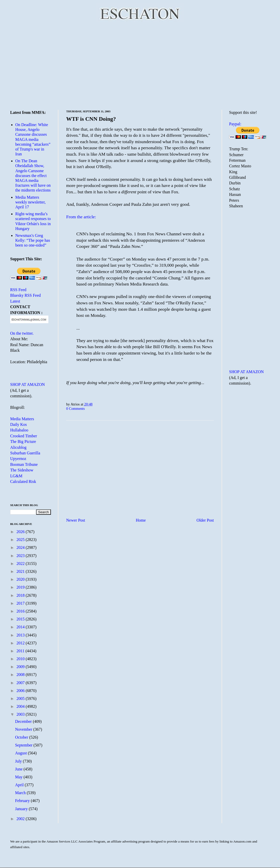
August (21, 753)
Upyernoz (18, 459)
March (21, 793)
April (20, 785)
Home (141, 520)
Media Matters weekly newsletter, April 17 (30, 202)
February (23, 801)
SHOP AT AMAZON (27, 384)
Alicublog (18, 447)
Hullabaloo (19, 430)
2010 (21, 659)
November (24, 729)
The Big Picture (23, 442)
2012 (21, 643)
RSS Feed (18, 290)
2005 (21, 699)
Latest (15, 301)
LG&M (16, 476)
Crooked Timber (24, 436)
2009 (21, 667)
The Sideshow (22, 470)
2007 (21, 683)
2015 (21, 619)
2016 (21, 611)
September (24, 745)
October (22, 737)
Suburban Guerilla (25, 453)
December (24, 721)
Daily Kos (18, 424)
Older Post (205, 520)
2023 (21, 556)
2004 (21, 706)
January (22, 809)
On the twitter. (22, 333)
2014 (21, 627)
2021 (21, 571)
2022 (21, 564)
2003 (21, 714)
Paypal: (235, 124)
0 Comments (75, 409)
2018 (21, 595)
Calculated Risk (23, 482)
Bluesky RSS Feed (25, 295)
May (19, 777)
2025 (21, 540)
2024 (21, 547)
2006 (21, 691)
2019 (21, 587)
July (19, 761)
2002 (21, 819)
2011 (21, 651)
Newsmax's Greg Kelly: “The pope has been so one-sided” (33, 240)
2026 (21, 532)
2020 (21, 579)
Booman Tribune (24, 464)
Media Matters (22, 419)
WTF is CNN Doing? (91, 119)
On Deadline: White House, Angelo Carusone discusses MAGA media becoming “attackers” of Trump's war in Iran (33, 139)
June (19, 769)
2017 (21, 603)
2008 (21, 675)
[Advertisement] (140, 65)
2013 (21, 635)
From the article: (81, 217)
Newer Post (76, 520)
